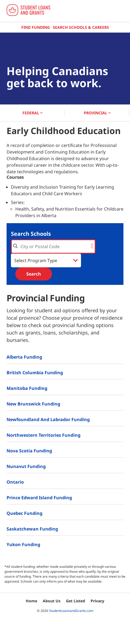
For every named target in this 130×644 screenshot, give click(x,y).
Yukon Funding (23, 544)
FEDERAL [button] (33, 113)
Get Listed (76, 601)
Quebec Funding (24, 513)
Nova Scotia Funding (29, 451)
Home (31, 601)
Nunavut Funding (26, 466)
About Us (52, 601)
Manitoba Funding (27, 388)
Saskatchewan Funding (32, 529)
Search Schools (31, 234)
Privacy (97, 601)
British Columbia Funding (35, 373)
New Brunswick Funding (33, 404)
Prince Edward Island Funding (39, 498)
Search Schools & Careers (81, 27)
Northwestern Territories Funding (44, 435)
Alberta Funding (24, 357)
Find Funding (36, 27)
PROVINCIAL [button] (97, 113)
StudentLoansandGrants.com (71, 611)
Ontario (15, 482)
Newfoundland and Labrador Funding (48, 419)
